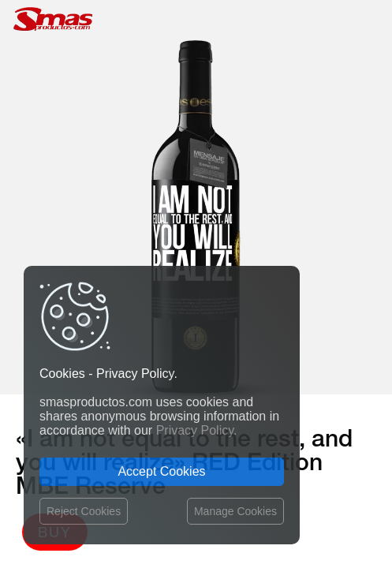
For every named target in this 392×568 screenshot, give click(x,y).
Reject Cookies (84, 511)
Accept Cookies (161, 471)
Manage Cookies (235, 511)
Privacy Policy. (197, 430)
